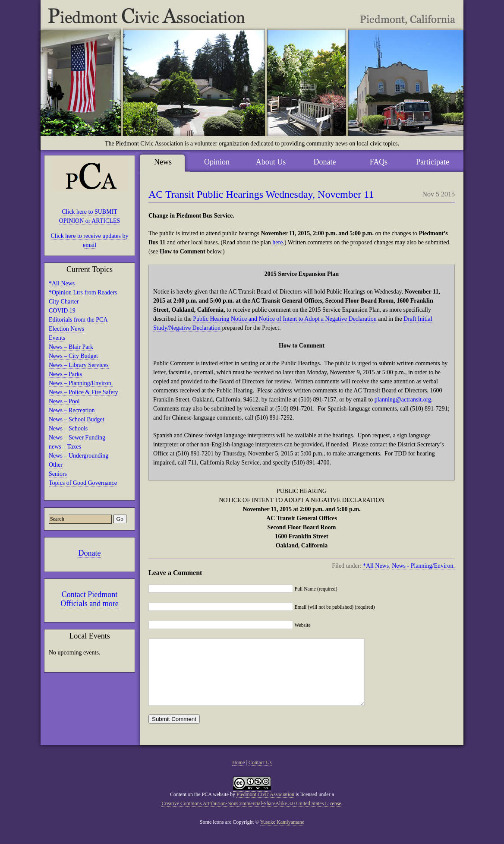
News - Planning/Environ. (423, 566)
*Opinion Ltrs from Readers (83, 292)
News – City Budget (73, 356)
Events (57, 338)
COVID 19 (62, 311)
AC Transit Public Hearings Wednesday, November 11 (261, 194)
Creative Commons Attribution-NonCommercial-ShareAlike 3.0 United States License (251, 816)
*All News (62, 283)
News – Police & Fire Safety (83, 392)
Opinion (217, 162)
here (277, 242)
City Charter (64, 302)
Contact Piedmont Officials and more (90, 599)
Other (56, 465)
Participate (433, 162)
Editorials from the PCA (78, 320)
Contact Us (260, 775)
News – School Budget (77, 419)
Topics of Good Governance (83, 483)
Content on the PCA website (199, 807)
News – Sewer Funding (77, 438)
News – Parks (65, 374)
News (163, 162)
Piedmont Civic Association (265, 807)
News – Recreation (72, 410)
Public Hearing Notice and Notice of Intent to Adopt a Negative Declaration (285, 319)
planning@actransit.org (403, 400)
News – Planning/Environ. (81, 383)
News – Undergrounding (79, 456)
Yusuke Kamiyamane (282, 835)
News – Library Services (79, 365)
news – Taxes (65, 447)
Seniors (58, 474)
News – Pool (64, 401)
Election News (66, 329)
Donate (90, 553)
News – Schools (68, 428)
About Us (271, 162)
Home (238, 775)
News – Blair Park (71, 347)
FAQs (379, 162)
